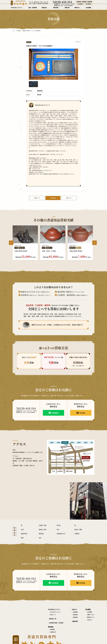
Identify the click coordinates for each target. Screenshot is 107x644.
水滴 (22, 529)
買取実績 (19, 31)
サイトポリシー (78, 640)
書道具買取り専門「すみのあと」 (37, 158)
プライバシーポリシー (89, 640)
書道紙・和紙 (43, 529)
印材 (58, 529)
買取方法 (76, 609)
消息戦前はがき (61, 533)
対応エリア (53, 614)
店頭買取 (76, 617)
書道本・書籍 (78, 529)
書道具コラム (91, 617)
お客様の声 (53, 632)
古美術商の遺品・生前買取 (57, 622)
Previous (11, 243)
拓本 (40, 537)
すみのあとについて (56, 612)
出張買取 (76, 612)
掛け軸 (59, 525)
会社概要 (90, 612)
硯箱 (22, 537)
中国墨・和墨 (43, 525)
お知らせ (90, 620)
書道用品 (41, 533)
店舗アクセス (91, 614)
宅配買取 (76, 614)
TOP (14, 31)
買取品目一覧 (53, 618)
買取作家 (76, 621)
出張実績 (53, 629)
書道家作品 (24, 533)
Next (95, 243)
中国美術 (77, 533)
